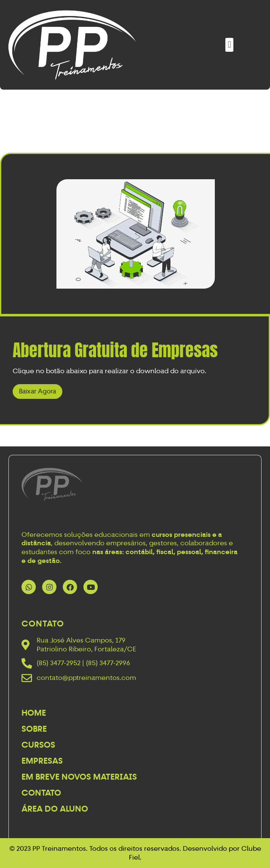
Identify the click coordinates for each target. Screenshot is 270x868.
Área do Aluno (55, 809)
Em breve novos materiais (79, 777)
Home (34, 713)
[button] (229, 45)
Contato (41, 793)
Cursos (38, 745)
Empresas (42, 761)
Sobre (34, 729)
